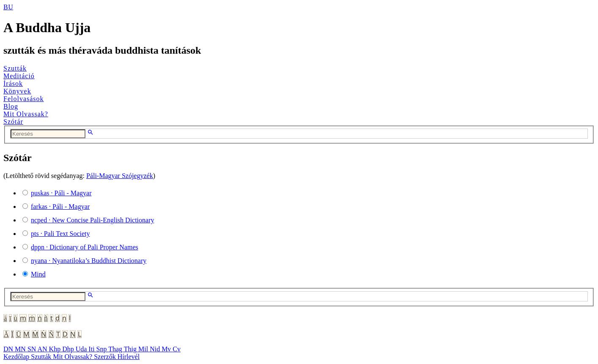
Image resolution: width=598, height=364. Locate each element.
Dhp (69, 349)
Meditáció (19, 76)
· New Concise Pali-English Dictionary (93, 220)
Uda (82, 349)
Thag (116, 349)
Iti (92, 349)
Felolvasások (24, 99)
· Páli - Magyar (61, 193)
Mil (144, 349)
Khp (56, 349)
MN (21, 349)
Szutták (15, 68)
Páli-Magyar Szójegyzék (120, 176)
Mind (38, 274)
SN (33, 349)
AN (43, 349)
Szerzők (106, 357)
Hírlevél (129, 357)
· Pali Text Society (60, 234)
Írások (13, 83)
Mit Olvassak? (26, 114)
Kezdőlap (17, 357)
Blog (11, 106)
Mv (167, 349)
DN (9, 349)
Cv (177, 349)
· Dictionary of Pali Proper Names (85, 247)
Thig (131, 349)
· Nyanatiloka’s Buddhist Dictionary (89, 261)
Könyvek (17, 91)
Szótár (13, 122)
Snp (103, 349)
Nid (156, 349)
